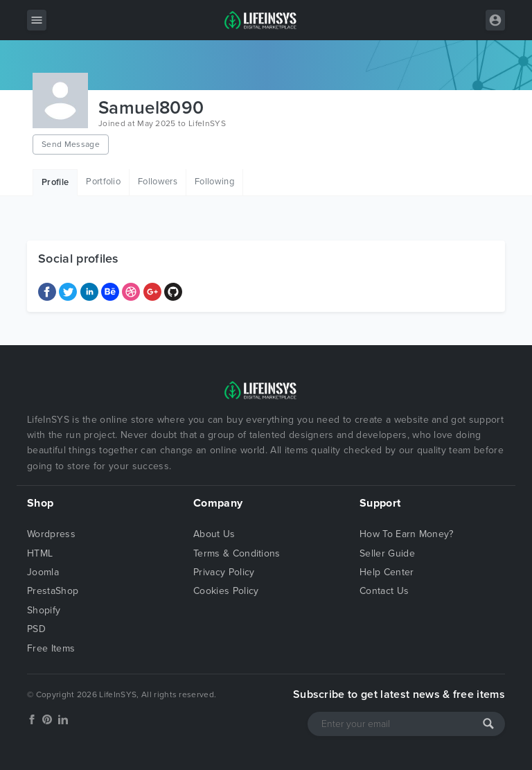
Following (214, 182)
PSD (36, 629)
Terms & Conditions (237, 553)
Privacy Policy (224, 572)
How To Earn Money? (407, 534)
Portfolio (103, 182)
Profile (55, 182)
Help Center (387, 572)
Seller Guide (387, 553)
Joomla (43, 572)
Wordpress (51, 534)
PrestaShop (53, 591)
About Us (214, 534)
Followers (158, 182)
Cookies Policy (226, 591)
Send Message (71, 144)
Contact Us (384, 591)
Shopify (44, 610)
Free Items (51, 648)
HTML (40, 553)
